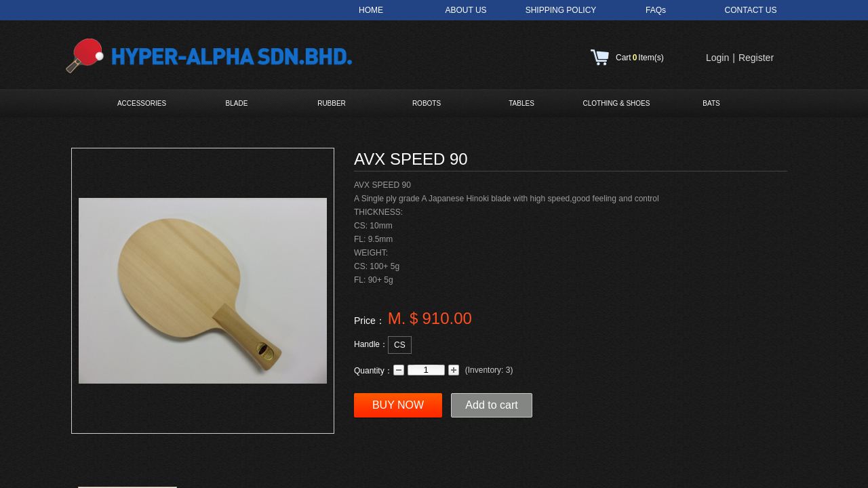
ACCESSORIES (142, 103)
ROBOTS (427, 103)
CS (400, 345)
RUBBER (332, 103)
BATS (711, 103)
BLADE (237, 103)
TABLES (521, 103)
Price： (370, 321)
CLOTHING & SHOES (617, 103)
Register (756, 58)
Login (717, 58)
